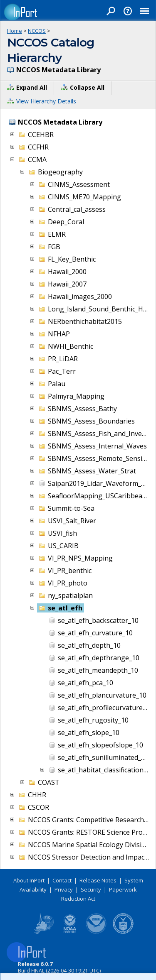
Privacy (64, 889)
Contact (62, 880)
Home (15, 31)
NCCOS (37, 31)
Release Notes (98, 880)
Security (91, 889)
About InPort (29, 880)
